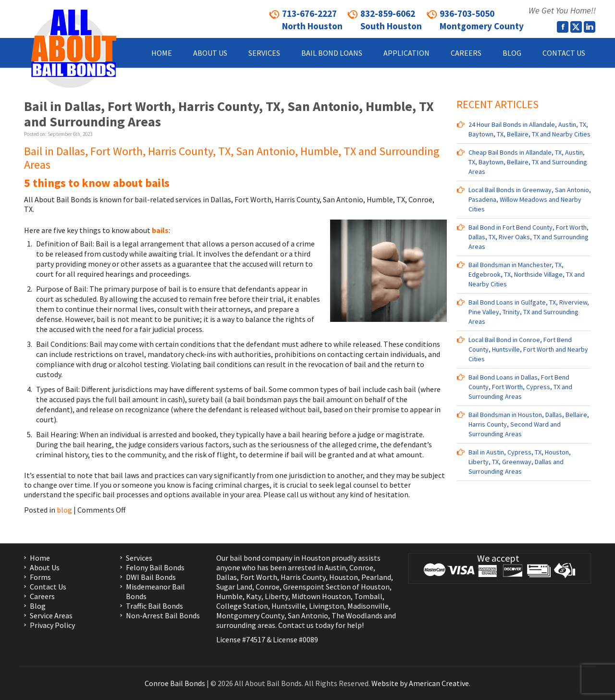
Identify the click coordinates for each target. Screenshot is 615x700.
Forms (40, 577)
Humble (229, 596)
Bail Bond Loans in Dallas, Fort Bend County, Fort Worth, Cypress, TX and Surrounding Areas (520, 387)
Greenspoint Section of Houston (336, 587)
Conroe (361, 567)
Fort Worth (259, 577)
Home (40, 558)
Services (139, 558)
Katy (254, 596)
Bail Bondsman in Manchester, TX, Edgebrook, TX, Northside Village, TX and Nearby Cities (527, 274)
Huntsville (289, 606)
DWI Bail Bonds (151, 577)
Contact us (296, 625)
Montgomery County (250, 615)
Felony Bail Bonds (155, 567)
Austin (335, 567)
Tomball (368, 596)
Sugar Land (234, 587)
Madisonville (368, 606)
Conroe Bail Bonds (175, 683)
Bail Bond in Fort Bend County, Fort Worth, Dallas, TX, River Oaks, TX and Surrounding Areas (529, 237)
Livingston (326, 606)
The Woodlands (357, 615)
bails (160, 230)
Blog (38, 606)
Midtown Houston (321, 596)
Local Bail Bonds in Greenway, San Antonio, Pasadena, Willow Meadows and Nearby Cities (530, 199)
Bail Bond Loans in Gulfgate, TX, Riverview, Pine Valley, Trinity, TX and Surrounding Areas (529, 312)
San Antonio (308, 615)
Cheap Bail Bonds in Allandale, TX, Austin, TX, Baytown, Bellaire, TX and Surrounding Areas (528, 162)
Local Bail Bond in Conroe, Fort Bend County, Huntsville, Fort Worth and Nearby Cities (528, 349)
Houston (344, 577)
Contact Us (48, 587)
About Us (45, 567)
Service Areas (51, 615)
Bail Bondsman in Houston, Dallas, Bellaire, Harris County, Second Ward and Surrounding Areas (529, 424)
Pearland (376, 577)
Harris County (303, 577)
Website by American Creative (420, 683)
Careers (42, 596)
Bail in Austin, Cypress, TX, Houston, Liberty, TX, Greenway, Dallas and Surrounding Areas (520, 462)
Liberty (276, 596)
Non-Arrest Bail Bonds (163, 615)
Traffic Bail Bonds (154, 606)
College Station (242, 606)
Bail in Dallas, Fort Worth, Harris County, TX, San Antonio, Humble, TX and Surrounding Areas (229, 114)
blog (64, 510)
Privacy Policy (52, 625)
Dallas (227, 577)
